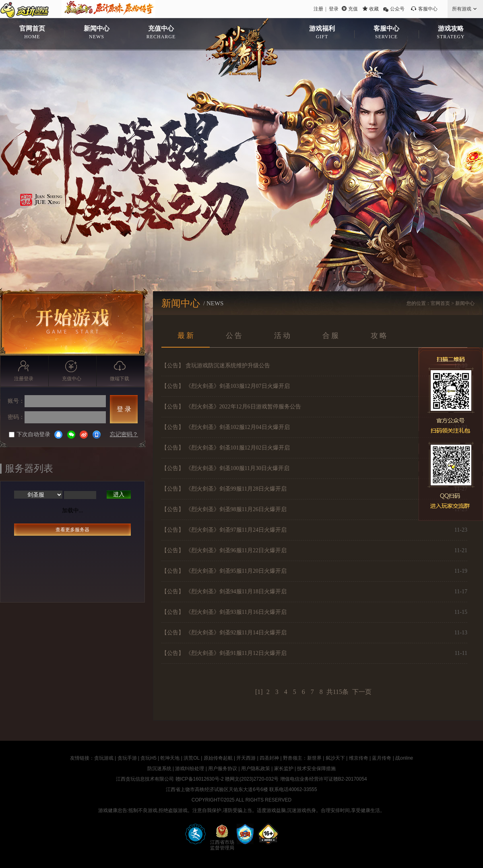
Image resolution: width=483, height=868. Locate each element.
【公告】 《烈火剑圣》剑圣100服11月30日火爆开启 (225, 468)
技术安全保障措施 (316, 769)
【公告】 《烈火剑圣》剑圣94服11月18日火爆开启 (224, 591)
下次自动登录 (30, 434)
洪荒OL (192, 758)
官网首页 (440, 303)
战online (404, 758)
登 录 (124, 409)
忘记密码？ (124, 434)
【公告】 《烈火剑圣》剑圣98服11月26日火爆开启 (224, 509)
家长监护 (284, 769)
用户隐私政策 (256, 769)
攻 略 (379, 336)
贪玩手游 (127, 758)
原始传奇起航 (218, 758)
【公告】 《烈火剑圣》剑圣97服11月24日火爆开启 (224, 530)
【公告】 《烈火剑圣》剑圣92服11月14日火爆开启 (224, 633)
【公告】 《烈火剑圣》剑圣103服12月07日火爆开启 (226, 386)
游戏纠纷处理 (190, 769)
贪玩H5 (148, 758)
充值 (353, 9)
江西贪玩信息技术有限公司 (145, 779)
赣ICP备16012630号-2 (200, 779)
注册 (318, 9)
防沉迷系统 (159, 769)
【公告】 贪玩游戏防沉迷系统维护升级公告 (216, 366)
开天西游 (246, 758)
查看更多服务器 (72, 530)
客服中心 (428, 9)
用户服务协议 (223, 769)
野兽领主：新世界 (302, 758)
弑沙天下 (335, 758)
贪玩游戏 (104, 758)
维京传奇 (359, 758)
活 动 (282, 336)
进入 (119, 494)
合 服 (331, 336)
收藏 (374, 9)
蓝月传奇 (382, 758)
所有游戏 (462, 9)
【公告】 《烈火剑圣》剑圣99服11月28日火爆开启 (224, 489)
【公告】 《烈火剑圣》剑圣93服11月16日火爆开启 (224, 612)
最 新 (186, 336)
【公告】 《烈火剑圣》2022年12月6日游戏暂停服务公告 (231, 407)
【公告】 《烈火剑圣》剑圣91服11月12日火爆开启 (224, 653)
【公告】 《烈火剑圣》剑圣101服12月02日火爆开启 (226, 448)
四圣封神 (269, 758)
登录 (334, 9)
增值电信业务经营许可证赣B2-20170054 (324, 779)
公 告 (234, 336)
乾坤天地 (170, 758)
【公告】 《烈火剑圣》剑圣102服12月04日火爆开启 (226, 427)
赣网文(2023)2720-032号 (252, 779)
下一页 (362, 692)
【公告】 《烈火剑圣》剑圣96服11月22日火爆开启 (224, 550)
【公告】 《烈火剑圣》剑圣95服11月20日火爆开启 (224, 571)
